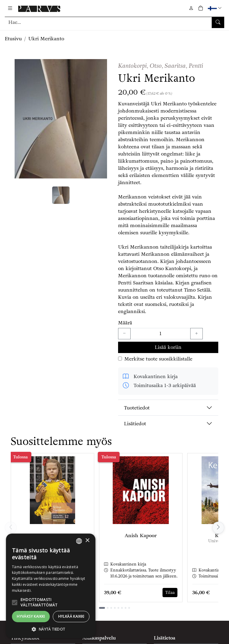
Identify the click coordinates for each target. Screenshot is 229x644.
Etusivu (13, 39)
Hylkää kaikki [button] (71, 616)
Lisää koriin (168, 347)
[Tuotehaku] (114, 22)
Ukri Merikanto (46, 39)
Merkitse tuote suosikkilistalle (158, 359)
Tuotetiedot (137, 408)
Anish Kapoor (141, 536)
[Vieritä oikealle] (218, 528)
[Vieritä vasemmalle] (11, 528)
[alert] (51, 586)
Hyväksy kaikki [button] (31, 616)
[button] (215, 8)
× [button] (87, 541)
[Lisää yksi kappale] (196, 334)
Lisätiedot (135, 424)
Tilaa (170, 593)
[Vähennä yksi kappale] (124, 334)
